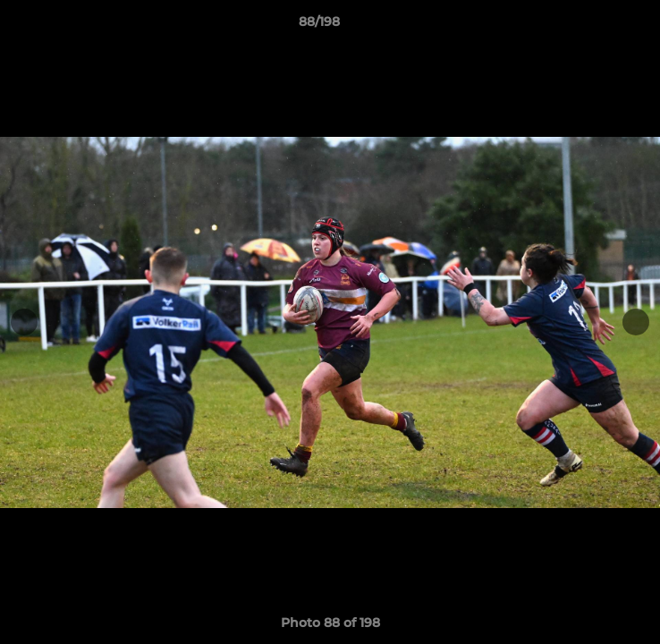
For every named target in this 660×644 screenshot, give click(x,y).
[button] (596, 26)
